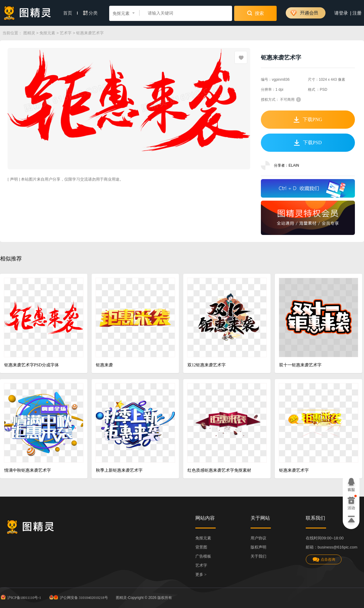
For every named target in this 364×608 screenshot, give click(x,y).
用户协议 (258, 538)
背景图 (201, 547)
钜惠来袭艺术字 (294, 470)
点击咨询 (324, 560)
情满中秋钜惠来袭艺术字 (28, 470)
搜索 (256, 13)
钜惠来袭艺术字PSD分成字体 (32, 365)
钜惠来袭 (104, 365)
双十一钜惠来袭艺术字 (300, 365)
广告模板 (203, 556)
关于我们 (258, 556)
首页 (70, 13)
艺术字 (66, 33)
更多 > (201, 574)
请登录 (341, 13)
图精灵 (29, 33)
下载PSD (308, 143)
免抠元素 (47, 33)
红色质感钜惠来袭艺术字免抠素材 (219, 470)
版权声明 (258, 547)
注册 (357, 13)
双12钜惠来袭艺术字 (207, 365)
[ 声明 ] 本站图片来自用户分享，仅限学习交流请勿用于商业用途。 (66, 179)
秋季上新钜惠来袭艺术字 (119, 470)
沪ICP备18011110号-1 (20, 597)
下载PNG (308, 120)
